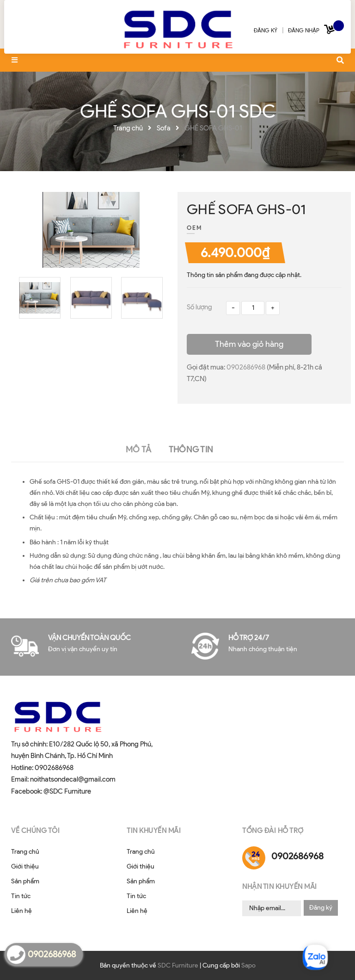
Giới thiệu (25, 866)
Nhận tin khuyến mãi (280, 887)
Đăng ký (321, 908)
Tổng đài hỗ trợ (273, 831)
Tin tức (21, 896)
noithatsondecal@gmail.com (73, 779)
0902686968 (247, 367)
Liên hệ (21, 911)
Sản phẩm (25, 881)
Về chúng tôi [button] (35, 831)
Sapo (248, 965)
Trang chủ (25, 852)
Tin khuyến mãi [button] (154, 831)
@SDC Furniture (67, 791)
